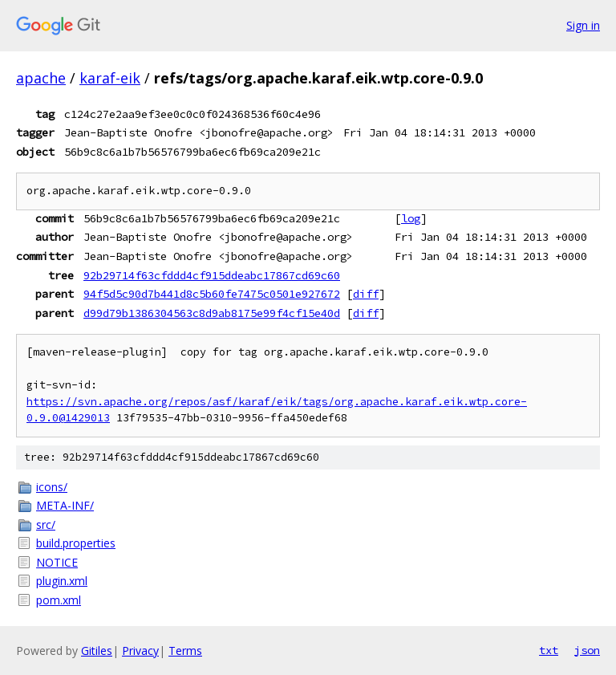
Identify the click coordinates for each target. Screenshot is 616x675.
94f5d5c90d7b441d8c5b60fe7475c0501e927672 (212, 294)
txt (549, 650)
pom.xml (59, 600)
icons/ (52, 487)
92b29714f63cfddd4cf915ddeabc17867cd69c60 (212, 275)
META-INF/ (65, 505)
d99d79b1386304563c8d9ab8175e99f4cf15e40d (212, 313)
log (411, 218)
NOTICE (57, 562)
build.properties (76, 543)
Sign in (583, 25)
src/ (46, 525)
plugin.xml (62, 581)
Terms (185, 651)
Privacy (140, 651)
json (587, 650)
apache (41, 78)
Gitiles (97, 651)
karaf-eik (110, 78)
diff (366, 294)
